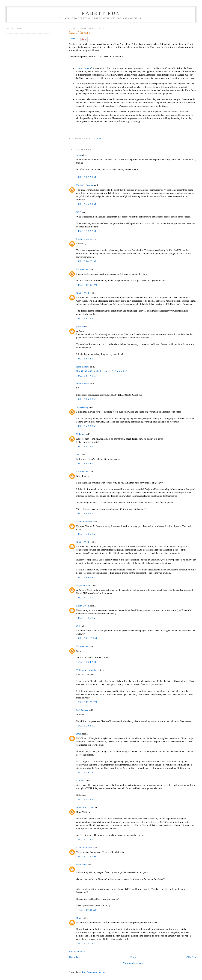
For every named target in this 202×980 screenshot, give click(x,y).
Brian (79, 734)
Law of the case (80, 33)
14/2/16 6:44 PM (86, 464)
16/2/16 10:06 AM (87, 910)
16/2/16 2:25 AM (86, 857)
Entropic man (83, 269)
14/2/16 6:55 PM (86, 514)
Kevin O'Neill (83, 293)
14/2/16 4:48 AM (86, 204)
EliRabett (81, 781)
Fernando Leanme (85, 185)
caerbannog (82, 865)
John (78, 155)
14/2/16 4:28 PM (86, 426)
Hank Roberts (83, 367)
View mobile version (133, 963)
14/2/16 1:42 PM (86, 359)
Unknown (81, 434)
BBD (79, 212)
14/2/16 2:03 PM (86, 399)
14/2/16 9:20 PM (86, 598)
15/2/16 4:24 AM (86, 662)
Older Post (191, 957)
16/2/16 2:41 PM (86, 943)
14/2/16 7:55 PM (86, 534)
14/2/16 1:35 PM (86, 318)
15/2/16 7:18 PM (86, 840)
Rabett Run (101, 13)
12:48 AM (97, 138)
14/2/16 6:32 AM (86, 231)
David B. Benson (84, 522)
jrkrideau (80, 327)
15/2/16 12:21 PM (87, 702)
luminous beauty (84, 239)
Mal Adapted (82, 710)
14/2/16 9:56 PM (86, 618)
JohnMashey (82, 407)
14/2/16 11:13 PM (87, 638)
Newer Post (75, 957)
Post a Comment (77, 952)
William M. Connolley (87, 670)
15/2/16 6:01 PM (86, 772)
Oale (78, 626)
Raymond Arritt (84, 585)
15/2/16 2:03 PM (86, 726)
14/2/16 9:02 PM (86, 577)
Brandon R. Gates (85, 807)
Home (133, 957)
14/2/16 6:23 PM (86, 447)
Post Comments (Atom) (93, 972)
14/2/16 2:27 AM (86, 177)
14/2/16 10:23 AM (87, 261)
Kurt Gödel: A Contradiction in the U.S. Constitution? (102, 371)
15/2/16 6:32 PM (86, 799)
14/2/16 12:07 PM (87, 285)
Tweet (72, 39)
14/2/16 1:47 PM (86, 376)
